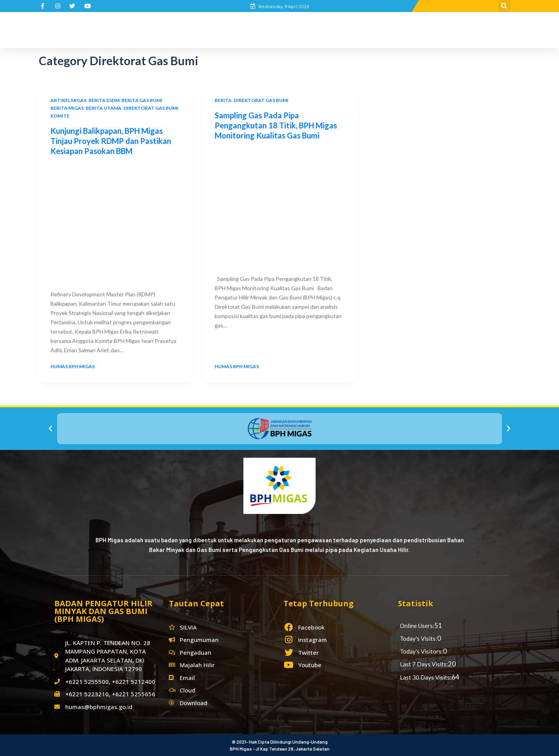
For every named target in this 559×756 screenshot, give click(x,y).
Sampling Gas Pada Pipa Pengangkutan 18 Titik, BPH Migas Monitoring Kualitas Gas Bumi (276, 125)
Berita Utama (104, 108)
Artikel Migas (69, 100)
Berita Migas (67, 108)
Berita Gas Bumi (142, 100)
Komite (60, 116)
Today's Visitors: (421, 651)
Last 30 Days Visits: (426, 677)
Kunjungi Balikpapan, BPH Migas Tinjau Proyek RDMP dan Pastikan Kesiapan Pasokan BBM (111, 141)
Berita (223, 100)
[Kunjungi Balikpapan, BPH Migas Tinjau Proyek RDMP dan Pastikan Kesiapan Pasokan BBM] (115, 221)
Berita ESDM (104, 100)
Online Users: (417, 626)
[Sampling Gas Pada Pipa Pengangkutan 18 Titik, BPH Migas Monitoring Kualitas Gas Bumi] (279, 205)
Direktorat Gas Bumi (151, 108)
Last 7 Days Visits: (424, 664)
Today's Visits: (418, 638)
